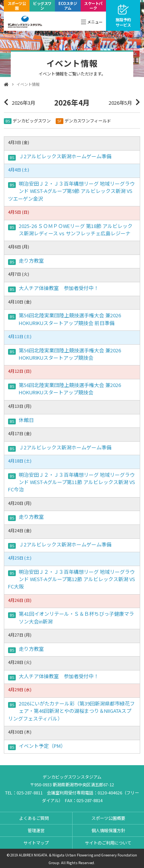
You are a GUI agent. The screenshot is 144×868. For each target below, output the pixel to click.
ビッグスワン (42, 6)
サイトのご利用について (108, 843)
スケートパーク (93, 6)
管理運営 (36, 830)
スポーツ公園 (17, 6)
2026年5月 (120, 103)
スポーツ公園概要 (108, 818)
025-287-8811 (30, 793)
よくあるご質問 (34, 818)
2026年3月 (24, 103)
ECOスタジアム (68, 6)
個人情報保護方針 (108, 830)
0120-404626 (110, 793)
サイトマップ (36, 843)
